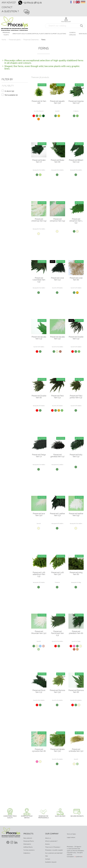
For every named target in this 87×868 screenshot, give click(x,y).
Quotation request (51, 862)
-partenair (79, 857)
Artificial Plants (28, 847)
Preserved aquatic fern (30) (57, 102)
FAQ (46, 856)
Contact (7, 7)
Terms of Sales (71, 834)
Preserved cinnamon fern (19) (57, 220)
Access (47, 844)
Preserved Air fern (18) (39, 102)
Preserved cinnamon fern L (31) (76, 221)
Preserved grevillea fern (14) (57, 456)
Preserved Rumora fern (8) (76, 691)
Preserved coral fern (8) (76, 279)
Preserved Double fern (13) (76, 338)
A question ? (10, 11)
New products (28, 838)
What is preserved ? (51, 841)
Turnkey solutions (29, 850)
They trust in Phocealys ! (53, 847)
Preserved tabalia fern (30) (57, 750)
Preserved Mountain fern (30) (39, 632)
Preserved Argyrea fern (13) (76, 102)
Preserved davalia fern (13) (39, 338)
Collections (27, 853)
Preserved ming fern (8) (76, 573)
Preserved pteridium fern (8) (76, 632)
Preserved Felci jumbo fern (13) (76, 397)
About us (48, 838)
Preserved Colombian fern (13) (39, 280)
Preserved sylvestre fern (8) (39, 750)
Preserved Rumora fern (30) (57, 691)
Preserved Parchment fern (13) (57, 633)
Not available (11, 95)
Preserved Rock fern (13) (39, 691)
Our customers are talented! (54, 853)
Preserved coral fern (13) (57, 279)
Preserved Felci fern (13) (57, 397)
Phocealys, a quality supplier (54, 850)
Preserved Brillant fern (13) (76, 161)
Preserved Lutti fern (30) (57, 573)
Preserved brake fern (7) (39, 161)
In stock (9, 91)
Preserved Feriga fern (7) (39, 456)
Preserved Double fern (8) (39, 397)
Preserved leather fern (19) (76, 515)
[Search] (65, 26)
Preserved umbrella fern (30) (76, 750)
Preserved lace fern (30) (39, 515)
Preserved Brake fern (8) (57, 161)
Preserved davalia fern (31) (57, 338)
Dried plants (27, 844)
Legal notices (71, 837)
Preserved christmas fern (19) (39, 220)
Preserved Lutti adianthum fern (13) (39, 574)
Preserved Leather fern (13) (57, 515)
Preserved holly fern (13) (76, 456)
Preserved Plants (29, 841)
